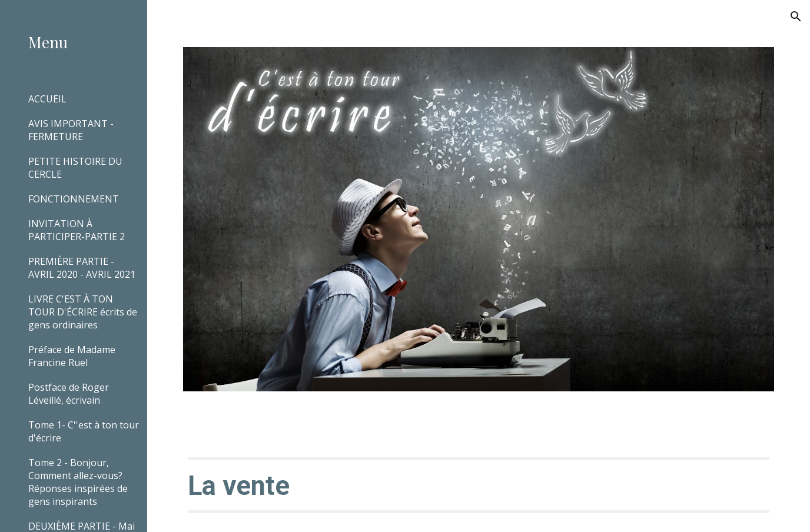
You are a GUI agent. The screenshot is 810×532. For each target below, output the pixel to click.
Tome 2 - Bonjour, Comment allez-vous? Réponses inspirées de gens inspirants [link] (78, 482)
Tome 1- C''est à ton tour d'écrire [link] (84, 431)
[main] (479, 485)
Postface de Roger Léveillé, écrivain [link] (69, 394)
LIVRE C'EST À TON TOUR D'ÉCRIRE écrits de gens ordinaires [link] (83, 312)
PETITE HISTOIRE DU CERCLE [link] (75, 168)
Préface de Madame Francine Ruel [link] (72, 356)
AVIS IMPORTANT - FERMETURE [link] (71, 130)
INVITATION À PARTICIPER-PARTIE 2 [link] (77, 230)
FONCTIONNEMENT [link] (74, 199)
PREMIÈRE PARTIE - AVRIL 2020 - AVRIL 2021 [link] (82, 268)
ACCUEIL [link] (47, 99)
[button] (796, 16)
